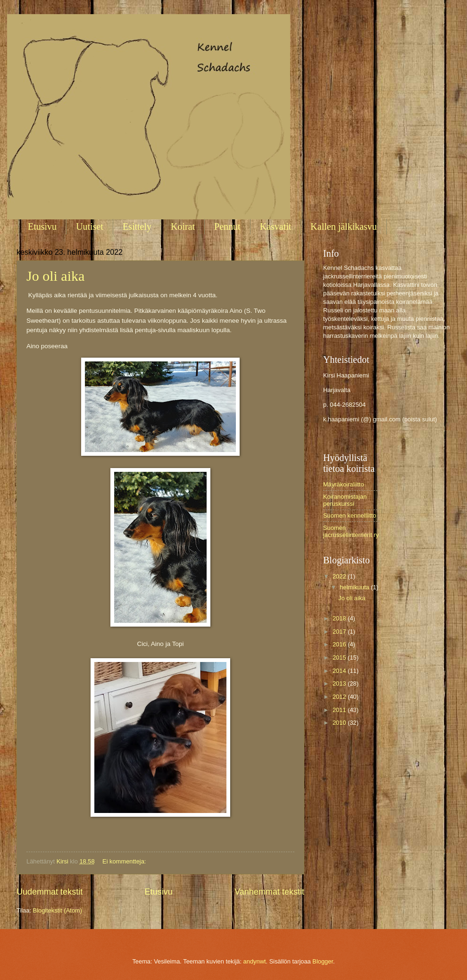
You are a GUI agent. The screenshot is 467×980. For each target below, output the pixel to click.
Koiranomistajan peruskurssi (345, 500)
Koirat (183, 226)
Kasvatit (276, 226)
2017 (340, 632)
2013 (340, 683)
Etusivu (42, 226)
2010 (340, 723)
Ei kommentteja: (125, 861)
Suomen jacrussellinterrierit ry (351, 531)
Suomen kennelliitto (350, 515)
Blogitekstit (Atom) (58, 910)
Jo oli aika (55, 276)
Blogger (323, 961)
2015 (340, 658)
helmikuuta (355, 587)
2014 (340, 671)
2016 (340, 644)
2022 (340, 576)
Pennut (227, 226)
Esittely (137, 226)
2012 (340, 697)
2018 (340, 618)
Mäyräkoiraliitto (344, 484)
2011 (340, 710)
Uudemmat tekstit (50, 892)
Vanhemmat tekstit (269, 892)
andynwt (255, 961)
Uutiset (90, 226)
